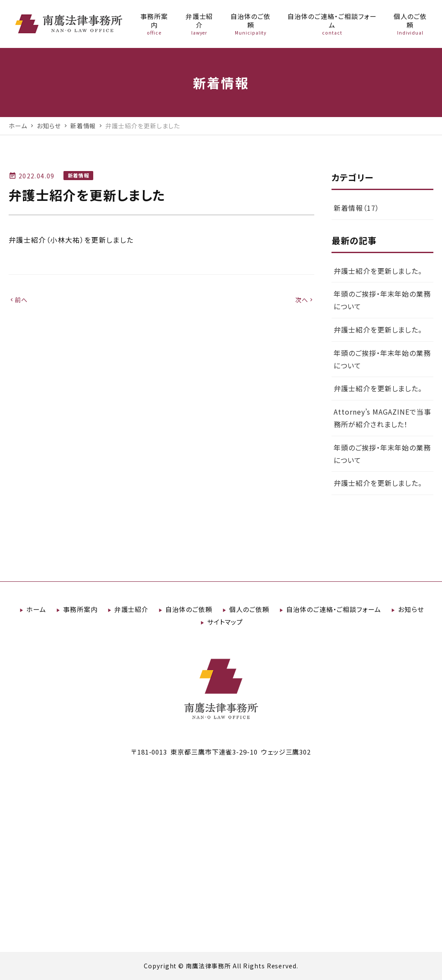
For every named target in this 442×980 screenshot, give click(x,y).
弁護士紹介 (132, 609)
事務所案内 (80, 609)
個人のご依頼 (249, 609)
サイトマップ (225, 622)
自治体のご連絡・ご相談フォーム (334, 609)
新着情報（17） (357, 208)
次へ (305, 300)
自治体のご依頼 (189, 609)
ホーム (36, 609)
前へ (18, 300)
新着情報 (78, 175)
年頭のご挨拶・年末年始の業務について (382, 300)
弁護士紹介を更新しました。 (378, 271)
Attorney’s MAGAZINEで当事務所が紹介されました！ (382, 418)
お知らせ (411, 609)
